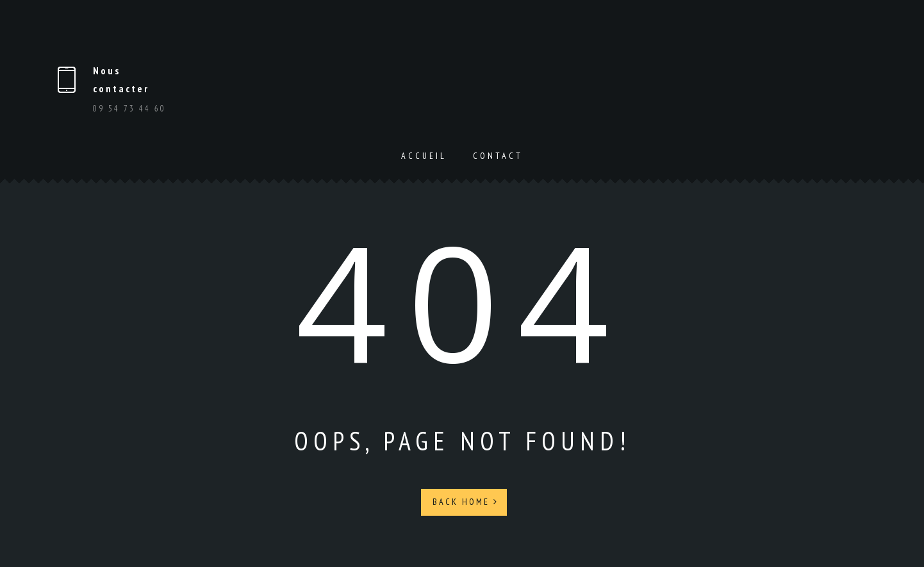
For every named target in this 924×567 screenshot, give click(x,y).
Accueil (424, 156)
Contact (498, 156)
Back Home (466, 502)
